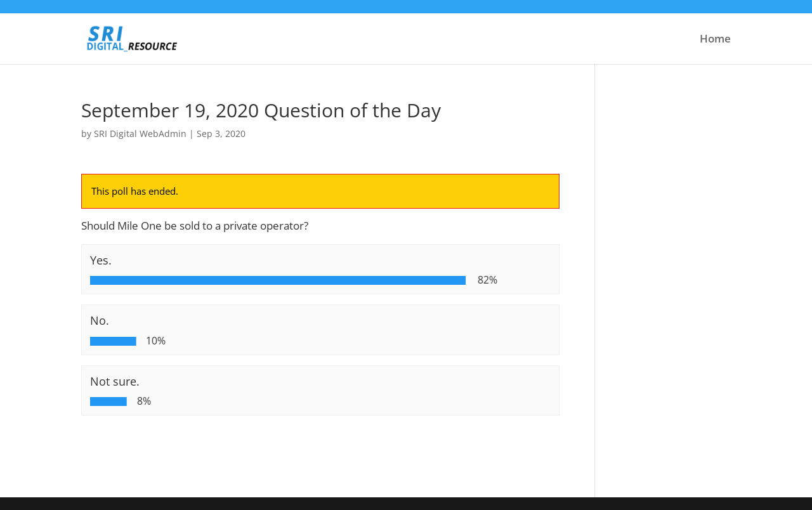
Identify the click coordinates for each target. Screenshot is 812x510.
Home (715, 40)
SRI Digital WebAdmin (140, 134)
